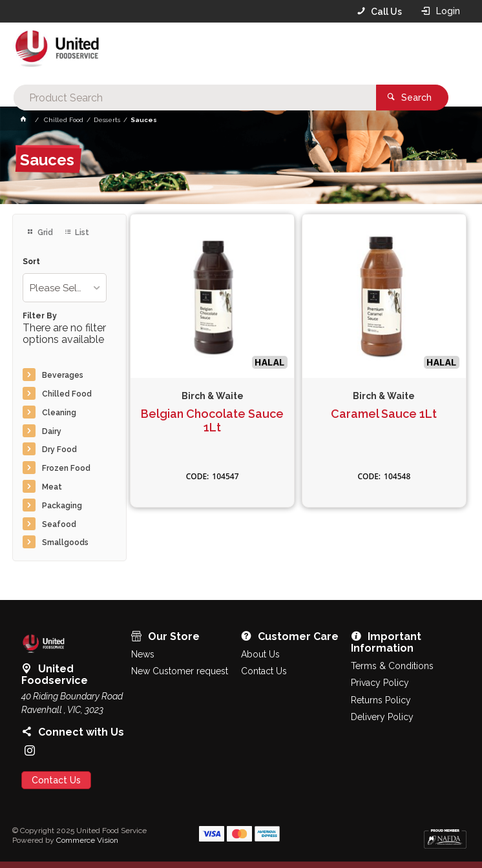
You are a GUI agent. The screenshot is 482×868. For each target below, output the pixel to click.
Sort (31, 262)
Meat (52, 487)
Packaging (62, 506)
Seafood (59, 524)
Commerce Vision (87, 840)
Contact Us (56, 780)
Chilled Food (67, 394)
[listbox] (65, 288)
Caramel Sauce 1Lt (384, 414)
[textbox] (237, 52)
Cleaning (59, 413)
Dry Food (59, 449)
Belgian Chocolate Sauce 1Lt (212, 421)
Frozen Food (66, 468)
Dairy (52, 431)
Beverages (63, 375)
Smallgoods (65, 542)
